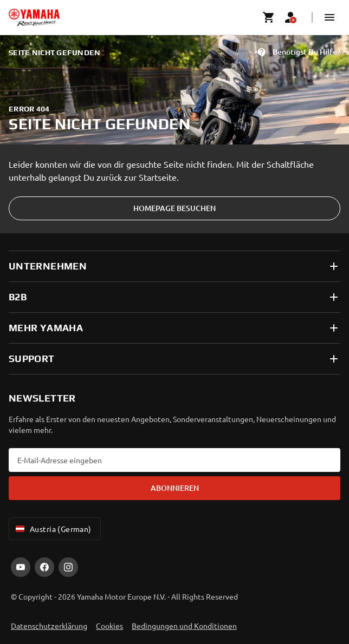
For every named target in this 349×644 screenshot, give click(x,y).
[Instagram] (68, 567)
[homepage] (34, 17)
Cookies (109, 626)
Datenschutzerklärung (49, 626)
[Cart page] (269, 17)
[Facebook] (44, 567)
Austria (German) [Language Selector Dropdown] (53, 529)
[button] (329, 17)
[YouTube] (21, 567)
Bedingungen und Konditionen (184, 626)
